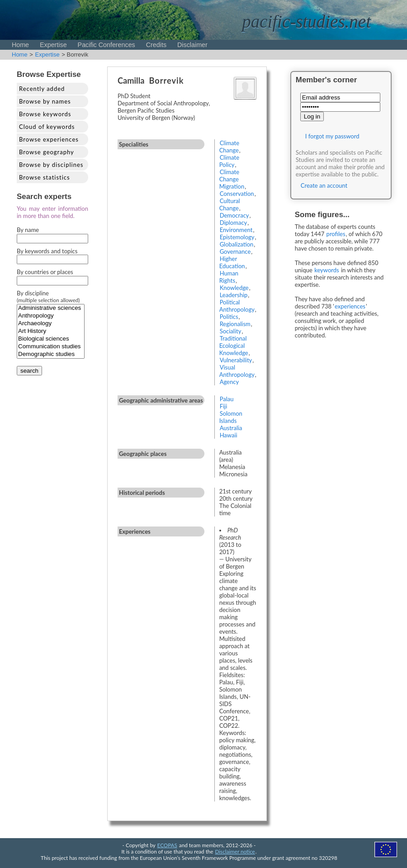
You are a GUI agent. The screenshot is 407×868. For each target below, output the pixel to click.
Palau (227, 399)
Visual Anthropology (237, 371)
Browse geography (47, 152)
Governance (235, 251)
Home (20, 45)
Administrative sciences (51, 308)
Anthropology (51, 316)
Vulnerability (236, 360)
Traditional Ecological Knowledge (234, 346)
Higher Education (232, 262)
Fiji (224, 406)
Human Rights (229, 277)
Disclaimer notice (235, 851)
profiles (336, 234)
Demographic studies (51, 354)
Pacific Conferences (106, 45)
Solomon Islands (231, 417)
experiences (350, 306)
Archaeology (51, 324)
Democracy (234, 215)
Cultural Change (230, 204)
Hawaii (229, 435)
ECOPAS (167, 845)
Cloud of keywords (47, 127)
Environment (236, 230)
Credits (156, 45)
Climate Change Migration (232, 179)
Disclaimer (192, 45)
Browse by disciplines (51, 165)
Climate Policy (229, 161)
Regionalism (235, 324)
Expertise (53, 45)
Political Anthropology (237, 306)
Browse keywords (45, 114)
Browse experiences (49, 139)
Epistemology (237, 237)
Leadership (234, 295)
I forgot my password (332, 136)
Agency (229, 382)
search (29, 371)
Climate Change (229, 147)
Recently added (42, 89)
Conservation (237, 194)
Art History (51, 331)
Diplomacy (234, 223)
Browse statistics (45, 177)
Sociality (231, 331)
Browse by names (45, 101)
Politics (229, 317)
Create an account (324, 185)
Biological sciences (51, 339)
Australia (231, 428)
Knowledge (234, 288)
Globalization (237, 244)
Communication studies (51, 347)
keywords (327, 270)
